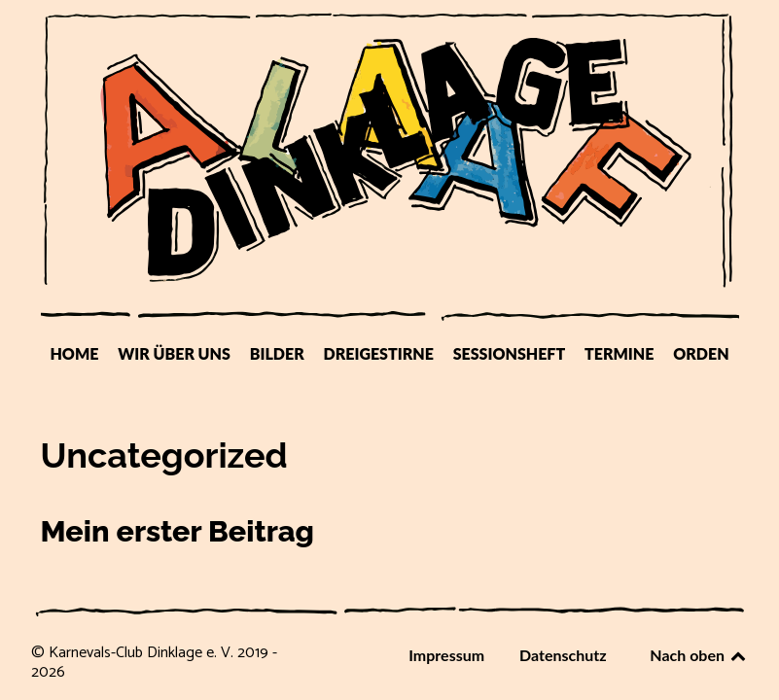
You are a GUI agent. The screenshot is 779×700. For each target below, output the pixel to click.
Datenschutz (563, 655)
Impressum (446, 655)
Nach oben (699, 655)
